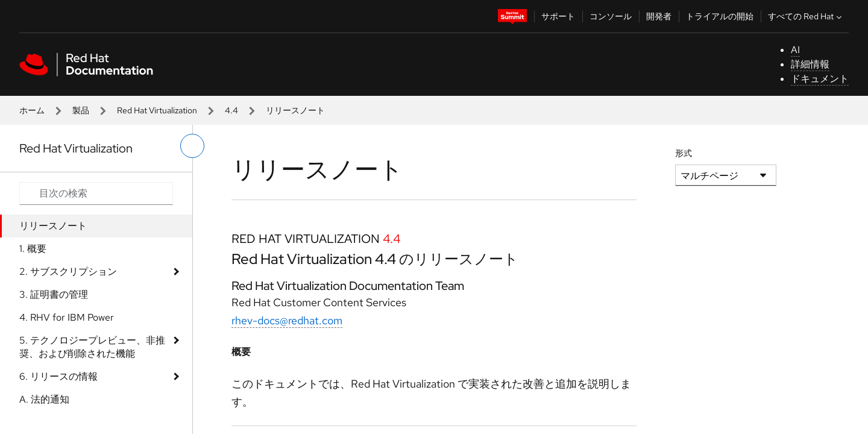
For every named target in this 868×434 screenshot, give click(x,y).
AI (795, 50)
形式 (684, 153)
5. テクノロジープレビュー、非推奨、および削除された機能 (92, 347)
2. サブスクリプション (68, 272)
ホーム (32, 110)
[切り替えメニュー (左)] (192, 146)
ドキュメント (820, 79)
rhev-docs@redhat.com (287, 320)
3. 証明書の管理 (54, 294)
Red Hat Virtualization (157, 110)
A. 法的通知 (44, 399)
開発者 (659, 16)
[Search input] (96, 193)
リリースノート (53, 226)
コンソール (611, 16)
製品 (81, 110)
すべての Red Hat (806, 16)
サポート (558, 16)
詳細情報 (810, 64)
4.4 (231, 110)
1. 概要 (33, 249)
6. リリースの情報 (58, 376)
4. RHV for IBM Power (67, 317)
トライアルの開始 (720, 16)
